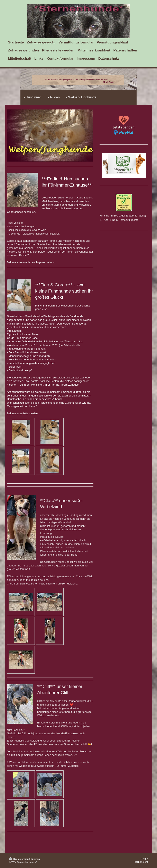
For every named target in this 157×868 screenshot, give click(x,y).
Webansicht (141, 862)
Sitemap (35, 859)
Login (145, 858)
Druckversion (19, 859)
